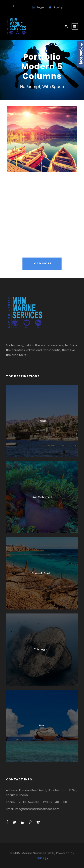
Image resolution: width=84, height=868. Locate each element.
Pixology (42, 858)
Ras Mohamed (42, 497)
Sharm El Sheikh (42, 573)
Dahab (42, 421)
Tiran (42, 725)
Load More (42, 263)
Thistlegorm (42, 649)
